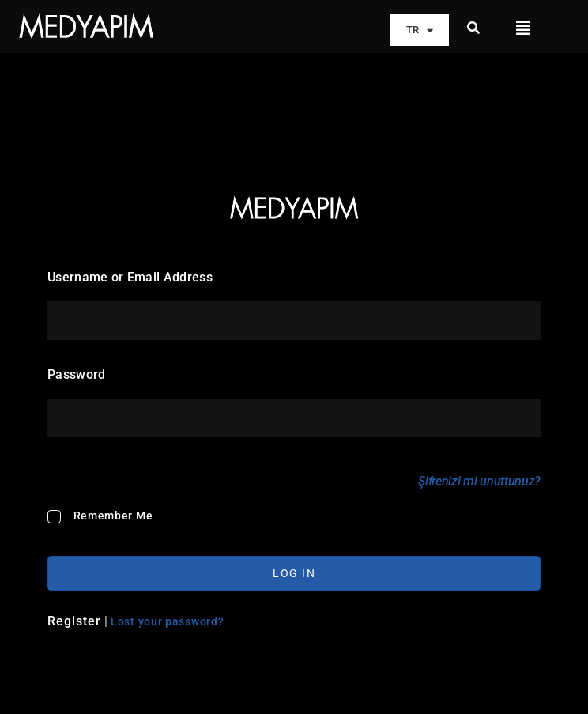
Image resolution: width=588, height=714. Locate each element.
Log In (294, 573)
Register (74, 620)
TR (420, 30)
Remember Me (113, 516)
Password (77, 374)
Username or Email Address (130, 277)
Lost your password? (167, 621)
